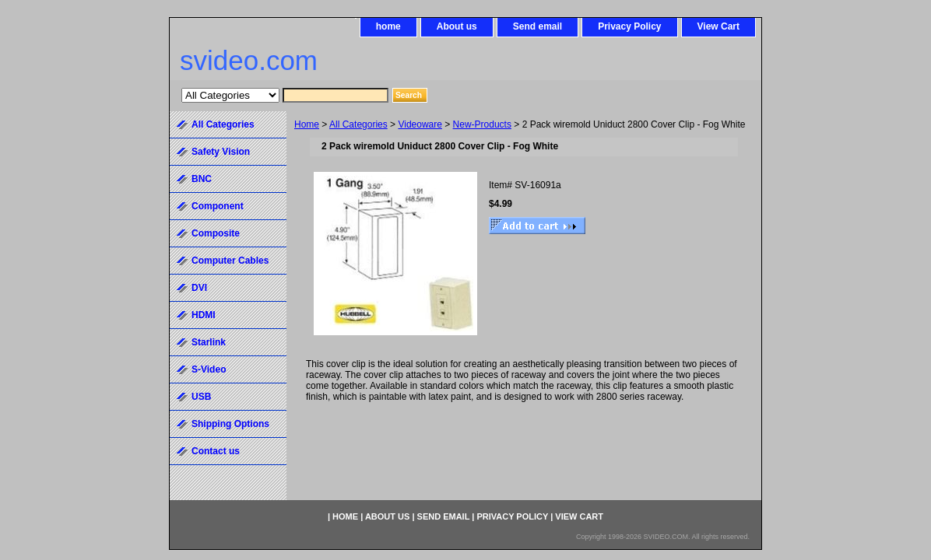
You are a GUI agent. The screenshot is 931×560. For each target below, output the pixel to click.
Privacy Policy (629, 26)
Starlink (209, 342)
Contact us (216, 451)
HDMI (204, 315)
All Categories (358, 124)
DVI (199, 288)
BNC (202, 179)
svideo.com (249, 60)
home (388, 26)
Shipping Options (230, 424)
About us (457, 26)
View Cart (718, 26)
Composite (216, 233)
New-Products (482, 124)
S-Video (209, 369)
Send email (538, 26)
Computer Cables (230, 261)
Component (218, 206)
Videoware (420, 124)
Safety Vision (221, 152)
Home (307, 124)
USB (201, 397)
